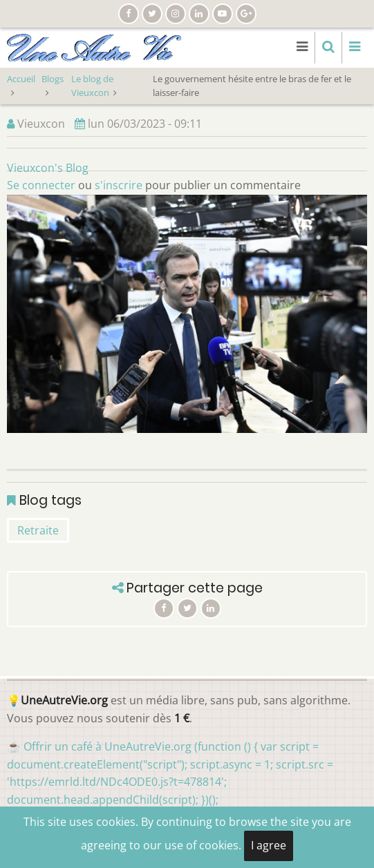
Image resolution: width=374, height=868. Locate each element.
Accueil (21, 79)
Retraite (38, 530)
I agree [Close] (269, 845)
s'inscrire (119, 185)
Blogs (53, 79)
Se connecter (41, 185)
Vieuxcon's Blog (48, 168)
